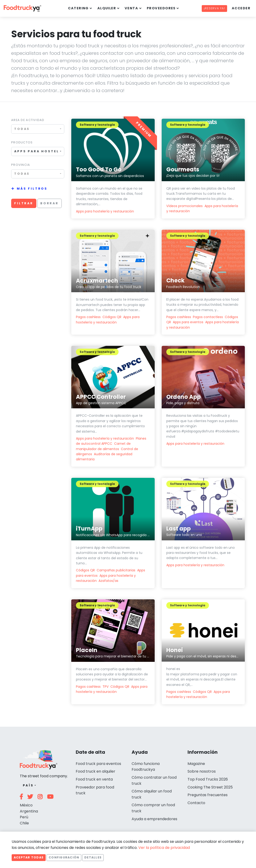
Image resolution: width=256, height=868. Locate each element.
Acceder (241, 8)
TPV (106, 687)
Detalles (93, 857)
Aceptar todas (29, 857)
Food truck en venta (94, 779)
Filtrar (24, 203)
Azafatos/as (108, 581)
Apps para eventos (188, 322)
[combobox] (38, 129)
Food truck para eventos (98, 764)
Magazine (196, 764)
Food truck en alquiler (96, 771)
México (26, 805)
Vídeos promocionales (184, 206)
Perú (24, 817)
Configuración (64, 857)
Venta (131, 8)
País (28, 785)
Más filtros (32, 189)
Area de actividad (28, 120)
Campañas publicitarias (116, 570)
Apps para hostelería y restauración (105, 211)
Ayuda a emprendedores (154, 819)
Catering (78, 8)
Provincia (21, 165)
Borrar (49, 203)
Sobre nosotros (202, 771)
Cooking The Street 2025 (210, 787)
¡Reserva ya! (214, 8)
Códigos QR (112, 317)
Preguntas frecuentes (208, 795)
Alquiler (107, 8)
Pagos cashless (88, 317)
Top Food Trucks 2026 (208, 779)
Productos (22, 142)
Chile (24, 823)
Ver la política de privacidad (164, 848)
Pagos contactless (208, 317)
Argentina (29, 811)
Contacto (196, 803)
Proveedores (161, 8)
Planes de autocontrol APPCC (111, 441)
